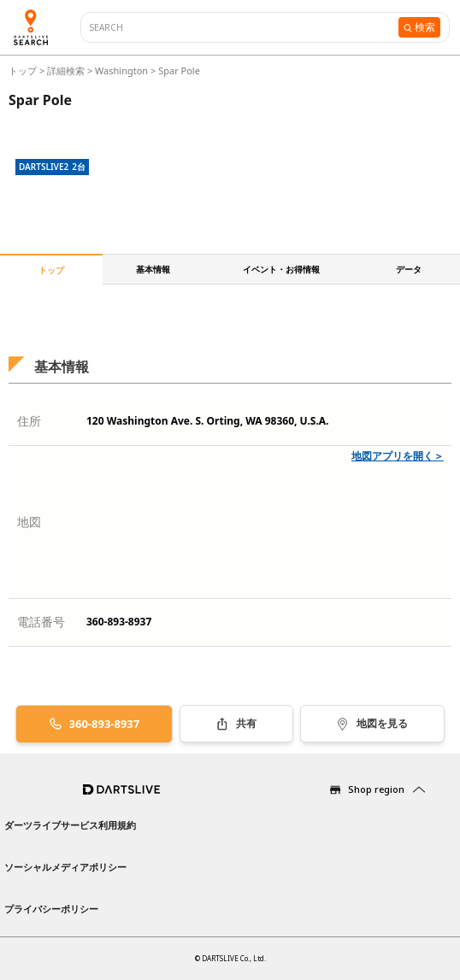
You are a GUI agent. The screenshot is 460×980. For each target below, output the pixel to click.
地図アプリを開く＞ (398, 456)
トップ (24, 70)
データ (409, 269)
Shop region (376, 789)
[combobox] (244, 28)
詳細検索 (67, 70)
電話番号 (41, 622)
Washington (121, 70)
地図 (29, 522)
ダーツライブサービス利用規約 (70, 825)
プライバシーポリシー (51, 909)
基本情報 (153, 269)
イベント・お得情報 (281, 269)
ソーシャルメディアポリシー (65, 867)
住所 (29, 421)
